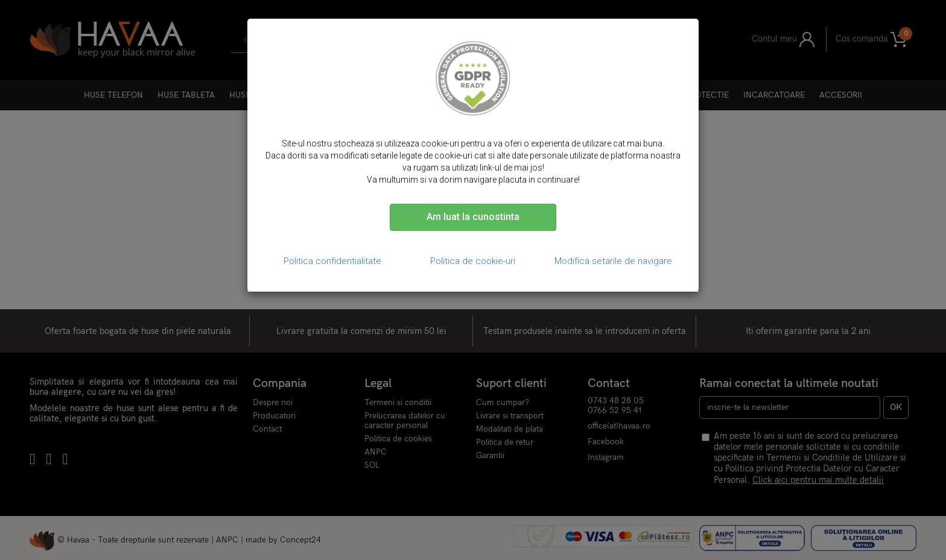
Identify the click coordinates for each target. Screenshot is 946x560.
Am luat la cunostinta (473, 217)
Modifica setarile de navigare (613, 261)
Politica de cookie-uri (473, 261)
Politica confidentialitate (332, 261)
